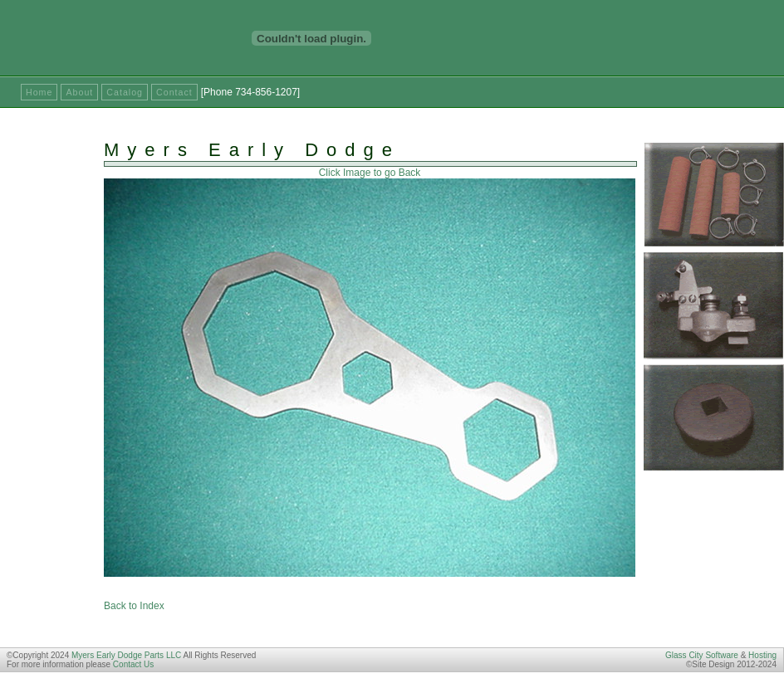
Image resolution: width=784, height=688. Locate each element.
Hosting (762, 655)
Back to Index (134, 606)
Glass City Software (702, 655)
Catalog (125, 92)
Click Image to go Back (370, 173)
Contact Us (133, 664)
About (79, 92)
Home (39, 92)
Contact (174, 92)
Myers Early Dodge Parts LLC (126, 655)
